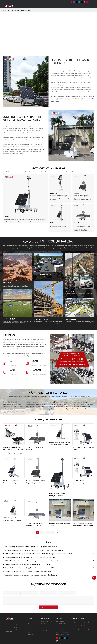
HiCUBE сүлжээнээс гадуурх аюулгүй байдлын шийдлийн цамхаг (36, 482)
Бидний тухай (31, 628)
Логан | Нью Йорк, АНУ (10, 402)
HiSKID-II (53, 223)
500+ (12, 370)
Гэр (29, 622)
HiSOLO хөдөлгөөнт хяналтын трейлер (60, 524)
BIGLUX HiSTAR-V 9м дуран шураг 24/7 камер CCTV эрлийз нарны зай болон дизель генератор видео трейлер (13, 448)
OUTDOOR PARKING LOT (42, 274)
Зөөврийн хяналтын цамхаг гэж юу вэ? (71, 62)
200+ (35, 361)
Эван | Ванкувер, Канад (80, 402)
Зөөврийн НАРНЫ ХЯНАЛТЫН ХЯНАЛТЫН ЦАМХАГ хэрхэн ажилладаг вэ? (22, 119)
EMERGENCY (69, 291)
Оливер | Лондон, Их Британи (59, 402)
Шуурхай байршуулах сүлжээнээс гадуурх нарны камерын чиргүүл (81, 482)
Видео (29, 630)
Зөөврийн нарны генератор (47, 630)
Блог (29, 632)
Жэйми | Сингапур (32, 402)
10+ (12, 361)
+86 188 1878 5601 (62, 624)
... (45, 532)
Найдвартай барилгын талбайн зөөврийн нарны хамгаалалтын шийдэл (83, 524)
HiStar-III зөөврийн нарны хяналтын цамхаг (35, 448)
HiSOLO (6, 217)
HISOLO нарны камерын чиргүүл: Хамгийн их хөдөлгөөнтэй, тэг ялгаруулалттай (57, 495)
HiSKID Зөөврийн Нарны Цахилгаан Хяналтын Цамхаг (12, 519)
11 (48, 533)
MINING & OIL (7, 283)
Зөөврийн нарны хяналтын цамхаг (23, 11)
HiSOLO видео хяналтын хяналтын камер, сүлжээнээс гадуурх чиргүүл (12, 482)
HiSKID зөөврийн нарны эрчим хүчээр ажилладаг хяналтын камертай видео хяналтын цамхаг (60, 443)
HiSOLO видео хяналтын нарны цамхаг (83, 448)
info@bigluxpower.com (63, 628)
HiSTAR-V (77, 223)
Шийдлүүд (30, 626)
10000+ (37, 370)
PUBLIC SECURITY (71, 319)
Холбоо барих (31, 634)
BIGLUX (5, 11)
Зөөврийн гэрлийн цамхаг (47, 624)
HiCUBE (76, 193)
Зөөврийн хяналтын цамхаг (47, 622)
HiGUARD (54, 193)
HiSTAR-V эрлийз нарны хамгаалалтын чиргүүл (34, 524)
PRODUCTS (11, 11)
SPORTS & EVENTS (9, 319)
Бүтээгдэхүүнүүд (31, 624)
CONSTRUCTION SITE (41, 319)
